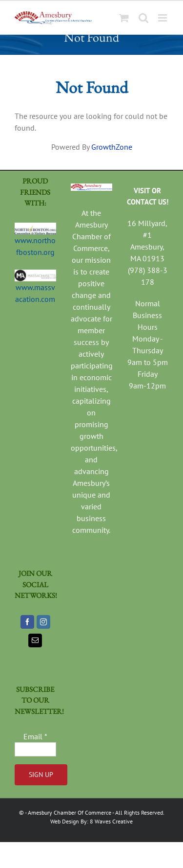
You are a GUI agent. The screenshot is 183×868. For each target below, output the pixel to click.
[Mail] (35, 640)
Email (35, 736)
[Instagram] (43, 622)
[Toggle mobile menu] (163, 18)
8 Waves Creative (111, 821)
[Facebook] (27, 622)
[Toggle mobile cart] (124, 18)
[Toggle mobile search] (143, 18)
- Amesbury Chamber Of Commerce (68, 812)
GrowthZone (112, 147)
